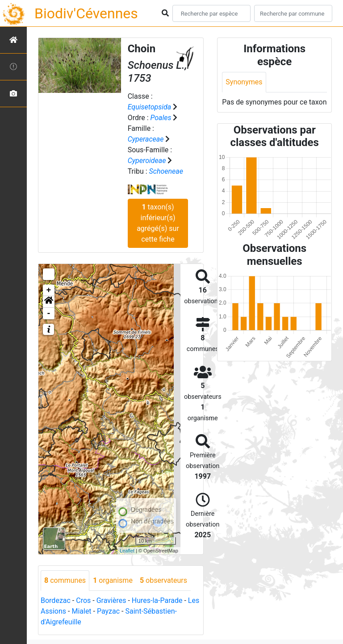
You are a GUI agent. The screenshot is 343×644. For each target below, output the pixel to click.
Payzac (108, 611)
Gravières (111, 600)
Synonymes (244, 82)
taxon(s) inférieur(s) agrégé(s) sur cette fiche (158, 223)
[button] (49, 302)
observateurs (163, 580)
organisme (113, 580)
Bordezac (56, 600)
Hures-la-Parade (157, 600)
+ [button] (49, 290)
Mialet (81, 611)
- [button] (49, 314)
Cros (83, 600)
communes (65, 580)
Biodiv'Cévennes (86, 13)
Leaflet (127, 551)
